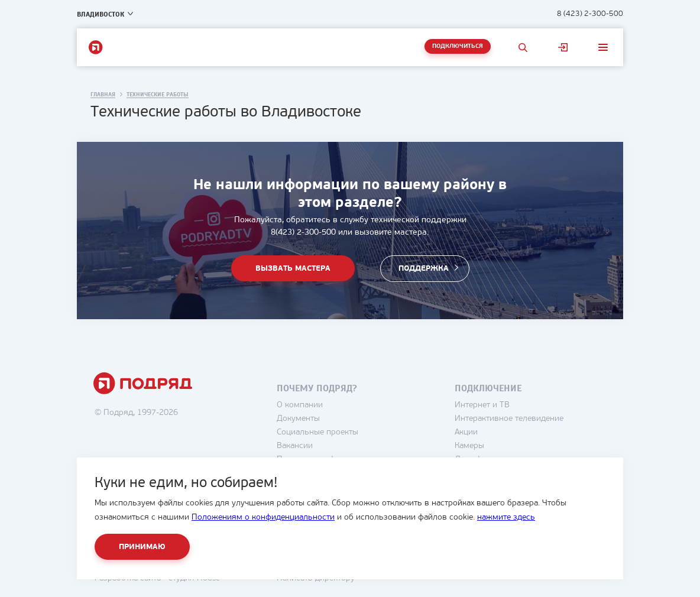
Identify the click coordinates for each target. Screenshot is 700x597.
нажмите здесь (506, 517)
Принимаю (142, 547)
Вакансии (295, 446)
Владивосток (101, 14)
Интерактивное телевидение (509, 419)
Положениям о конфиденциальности (263, 517)
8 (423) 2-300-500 (590, 14)
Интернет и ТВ (482, 405)
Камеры (469, 446)
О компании (300, 405)
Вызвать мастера (293, 270)
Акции (466, 432)
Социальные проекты (317, 432)
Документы (298, 419)
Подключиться (458, 46)
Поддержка (424, 270)
